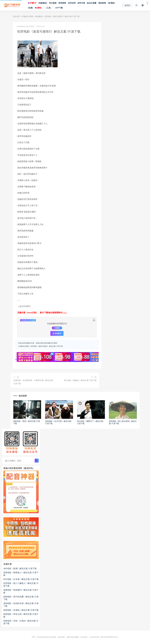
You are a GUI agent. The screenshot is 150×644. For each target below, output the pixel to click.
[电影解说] (43, 3)
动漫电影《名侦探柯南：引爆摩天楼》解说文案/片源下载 (33, 382)
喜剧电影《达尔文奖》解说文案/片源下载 (58, 422)
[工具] (48, 8)
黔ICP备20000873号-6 (109, 637)
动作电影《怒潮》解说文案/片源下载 (20, 568)
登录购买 (57, 333)
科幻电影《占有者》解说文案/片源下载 (21, 579)
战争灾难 (81, 3)
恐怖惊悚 (62, 3)
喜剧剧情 (102, 3)
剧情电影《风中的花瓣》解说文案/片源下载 (21, 598)
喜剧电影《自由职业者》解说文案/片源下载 (21, 605)
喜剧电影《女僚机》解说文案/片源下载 (21, 610)
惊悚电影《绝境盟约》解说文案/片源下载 (21, 591)
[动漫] (30, 8)
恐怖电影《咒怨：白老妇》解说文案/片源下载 (21, 622)
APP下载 (59, 8)
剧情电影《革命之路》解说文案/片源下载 (21, 615)
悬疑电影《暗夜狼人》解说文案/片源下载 (21, 574)
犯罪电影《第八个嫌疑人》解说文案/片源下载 (21, 584)
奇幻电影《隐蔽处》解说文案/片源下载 (80, 380)
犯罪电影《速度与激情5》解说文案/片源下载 (47, 346)
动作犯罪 (72, 3)
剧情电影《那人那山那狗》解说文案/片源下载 (123, 422)
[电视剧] (111, 3)
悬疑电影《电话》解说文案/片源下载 (27, 422)
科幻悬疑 (53, 3)
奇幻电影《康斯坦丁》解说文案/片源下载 (90, 422)
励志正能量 (92, 3)
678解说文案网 (27, 16)
